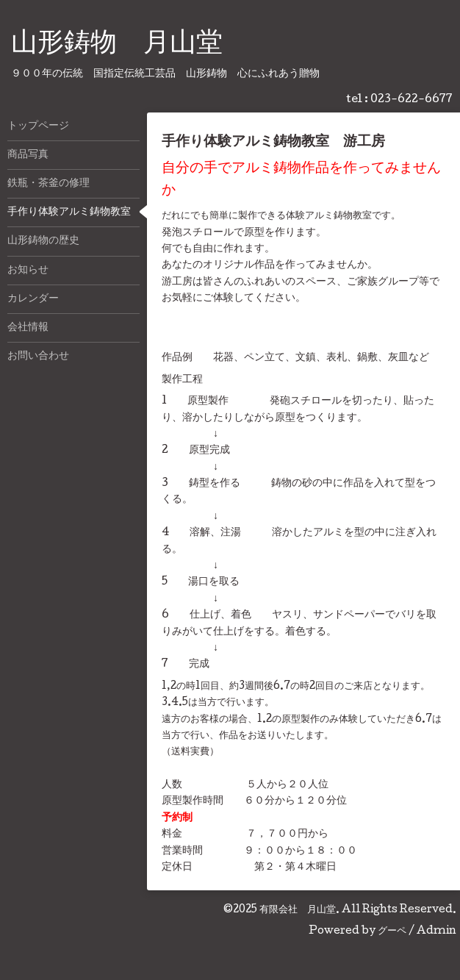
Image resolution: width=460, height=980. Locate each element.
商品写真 (28, 155)
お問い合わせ (38, 357)
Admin (436, 931)
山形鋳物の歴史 (43, 241)
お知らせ (28, 271)
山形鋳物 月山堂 (117, 45)
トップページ (38, 126)
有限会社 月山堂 (298, 910)
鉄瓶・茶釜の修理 (48, 184)
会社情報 (28, 328)
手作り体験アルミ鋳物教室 (69, 212)
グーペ (392, 931)
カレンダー (33, 299)
